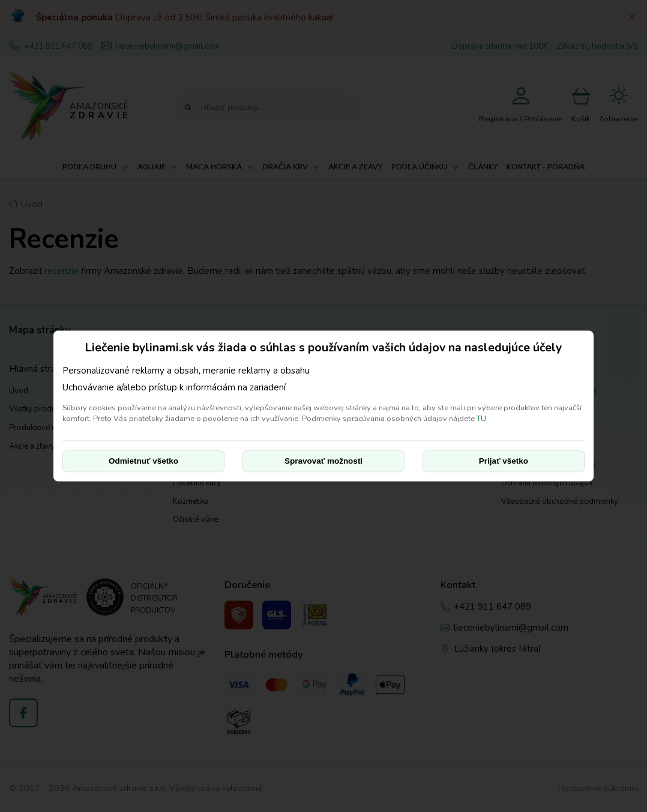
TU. (482, 419)
